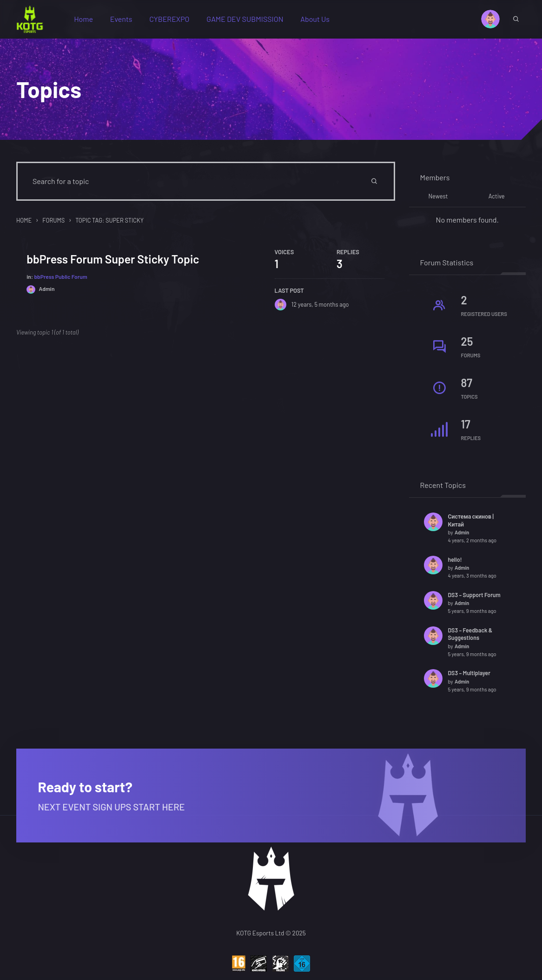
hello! (455, 562)
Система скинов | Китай (471, 523)
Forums (53, 223)
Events (124, 20)
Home (86, 20)
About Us (318, 20)
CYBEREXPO (172, 20)
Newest (438, 199)
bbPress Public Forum (61, 280)
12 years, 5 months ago (320, 308)
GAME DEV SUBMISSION (248, 20)
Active (497, 199)
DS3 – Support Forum (474, 598)
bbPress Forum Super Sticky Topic (114, 263)
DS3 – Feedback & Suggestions (470, 637)
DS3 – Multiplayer (469, 676)
